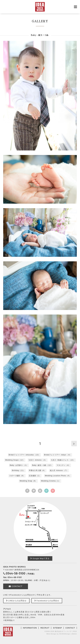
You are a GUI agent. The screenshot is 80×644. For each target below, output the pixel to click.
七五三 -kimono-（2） (38, 460)
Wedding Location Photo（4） (58, 476)
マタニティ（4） (63, 465)
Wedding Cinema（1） (51, 481)
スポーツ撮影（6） (17, 476)
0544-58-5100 (16, 574)
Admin (74, 634)
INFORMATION (30, 628)
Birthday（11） (18, 470)
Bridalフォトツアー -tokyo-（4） (58, 455)
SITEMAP (57, 628)
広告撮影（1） (35, 476)
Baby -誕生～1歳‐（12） (42, 465)
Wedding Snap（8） (28, 481)
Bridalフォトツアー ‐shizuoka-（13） (24, 455)
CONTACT (16, 586)
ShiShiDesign (65, 634)
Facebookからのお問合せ (47, 601)
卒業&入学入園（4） (37, 470)
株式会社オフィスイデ (63, 631)
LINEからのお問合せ (16, 601)
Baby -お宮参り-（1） (19, 465)
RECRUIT (45, 628)
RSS (75, 631)
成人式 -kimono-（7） (59, 470)
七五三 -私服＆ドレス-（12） (63, 460)
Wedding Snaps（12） (15, 460)
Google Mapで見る (40, 558)
